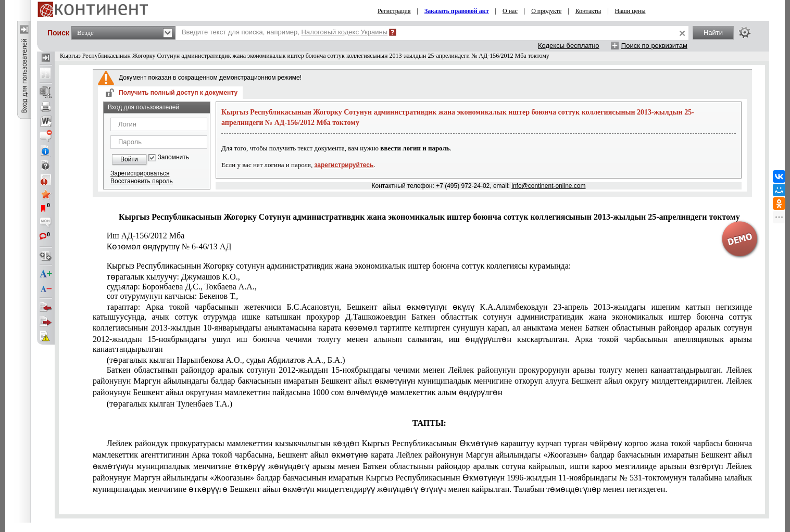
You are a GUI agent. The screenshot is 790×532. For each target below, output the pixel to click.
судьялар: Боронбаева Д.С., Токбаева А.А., (182, 287)
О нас (510, 11)
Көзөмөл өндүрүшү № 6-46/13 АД (169, 246)
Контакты (588, 11)
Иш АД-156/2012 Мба (146, 236)
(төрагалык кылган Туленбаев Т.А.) (170, 404)
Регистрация (394, 11)
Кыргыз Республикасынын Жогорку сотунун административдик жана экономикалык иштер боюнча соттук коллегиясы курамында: (339, 266)
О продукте (546, 11)
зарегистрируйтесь (344, 165)
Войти (129, 159)
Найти (713, 33)
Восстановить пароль (142, 181)
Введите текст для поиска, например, (285, 32)
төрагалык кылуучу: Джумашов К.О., (173, 277)
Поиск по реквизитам (654, 46)
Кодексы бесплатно (569, 46)
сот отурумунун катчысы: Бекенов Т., (173, 296)
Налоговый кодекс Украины (345, 32)
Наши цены (630, 11)
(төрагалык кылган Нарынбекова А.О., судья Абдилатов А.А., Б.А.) (226, 360)
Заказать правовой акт (457, 11)
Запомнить (173, 157)
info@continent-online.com (548, 186)
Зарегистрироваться (140, 173)
